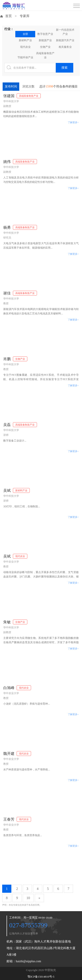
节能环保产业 (25, 57)
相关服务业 (65, 47)
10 (28, 898)
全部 (25, 34)
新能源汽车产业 (65, 40)
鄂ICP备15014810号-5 (41, 977)
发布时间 (11, 86)
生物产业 (45, 47)
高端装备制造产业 (45, 55)
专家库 (25, 16)
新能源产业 (45, 40)
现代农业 (25, 47)
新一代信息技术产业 (65, 32)
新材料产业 (25, 40)
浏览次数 (28, 86)
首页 (9, 16)
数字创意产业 (45, 34)
